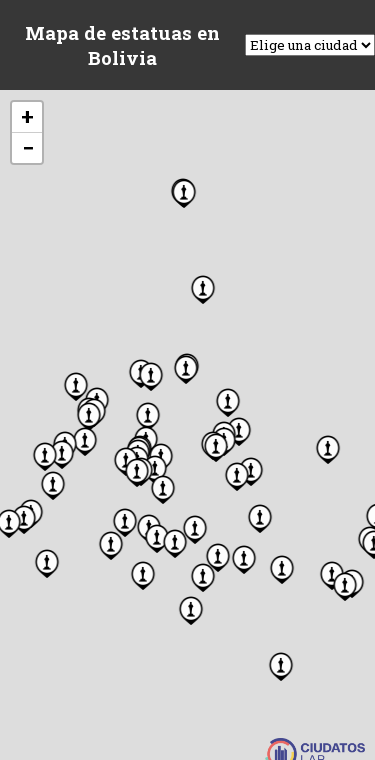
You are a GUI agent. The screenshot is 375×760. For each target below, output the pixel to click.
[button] (137, 471)
